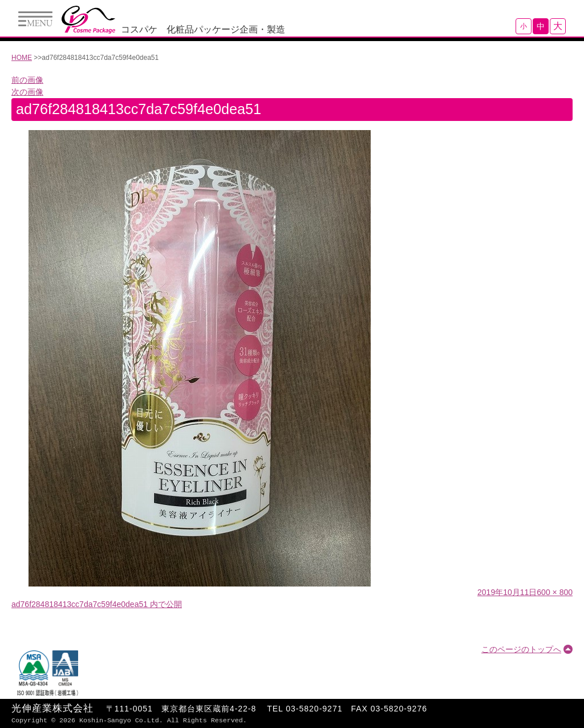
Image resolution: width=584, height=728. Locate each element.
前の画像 (27, 80)
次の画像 (27, 92)
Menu (35, 19)
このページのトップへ (521, 649)
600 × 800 (555, 592)
